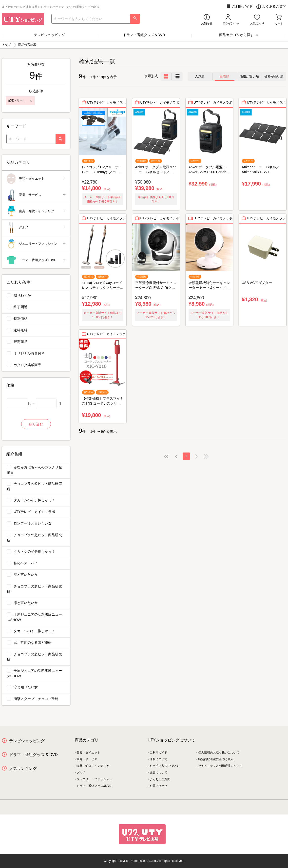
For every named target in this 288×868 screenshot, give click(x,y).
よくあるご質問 (271, 7)
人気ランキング (23, 768)
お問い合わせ (158, 786)
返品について (158, 773)
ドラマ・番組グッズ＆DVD (144, 35)
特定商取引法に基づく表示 (216, 759)
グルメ (36, 228)
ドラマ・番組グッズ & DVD (33, 755)
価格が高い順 (274, 76)
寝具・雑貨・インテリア (36, 211)
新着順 (224, 76)
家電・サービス (36, 195)
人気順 (200, 76)
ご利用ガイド (240, 7)
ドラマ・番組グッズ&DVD (36, 260)
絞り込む (36, 424)
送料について (158, 759)
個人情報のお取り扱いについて (219, 753)
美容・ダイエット (36, 179)
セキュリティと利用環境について (220, 766)
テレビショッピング (49, 35)
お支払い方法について (164, 766)
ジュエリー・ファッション (36, 244)
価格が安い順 (249, 76)
